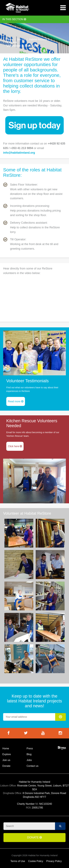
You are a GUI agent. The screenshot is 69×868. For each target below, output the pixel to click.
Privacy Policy (54, 861)
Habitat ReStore (38, 39)
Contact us (32, 766)
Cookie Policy (36, 861)
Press (30, 748)
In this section (14, 19)
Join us (6, 760)
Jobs (29, 760)
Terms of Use (18, 861)
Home (10, 39)
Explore (7, 754)
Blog (29, 754)
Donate (6, 766)
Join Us (21, 39)
